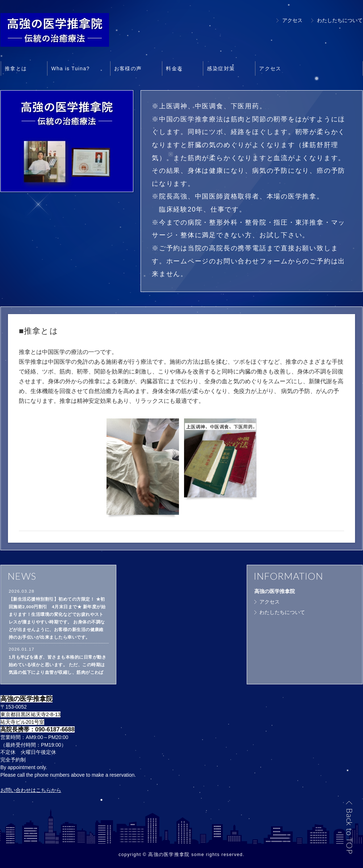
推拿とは (16, 68)
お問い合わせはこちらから (31, 790)
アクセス (292, 20)
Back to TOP (349, 827)
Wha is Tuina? (70, 68)
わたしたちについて (340, 20)
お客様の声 (128, 68)
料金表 (174, 68)
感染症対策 (221, 68)
